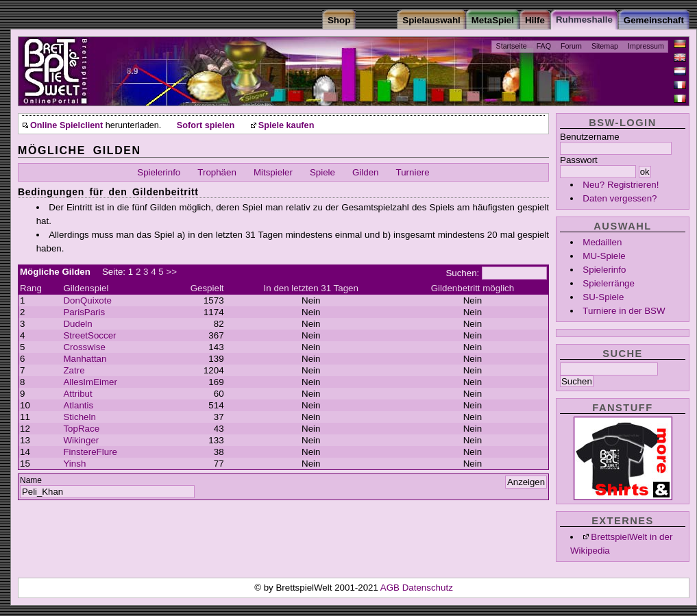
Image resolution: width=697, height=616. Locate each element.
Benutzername (590, 137)
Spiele (322, 172)
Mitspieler (273, 172)
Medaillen (602, 242)
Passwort (579, 160)
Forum (571, 46)
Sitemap (605, 46)
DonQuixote (87, 300)
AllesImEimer (90, 382)
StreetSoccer (89, 335)
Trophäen (217, 172)
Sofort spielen (206, 125)
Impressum (646, 46)
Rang (31, 288)
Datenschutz (428, 588)
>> (171, 272)
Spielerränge (609, 283)
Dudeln (77, 324)
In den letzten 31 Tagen (311, 288)
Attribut (77, 394)
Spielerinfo (604, 270)
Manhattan (85, 359)
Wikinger (81, 440)
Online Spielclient (66, 125)
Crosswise (84, 347)
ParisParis (84, 312)
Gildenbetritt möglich (473, 288)
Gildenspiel (86, 288)
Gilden (366, 172)
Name (31, 480)
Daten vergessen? (620, 198)
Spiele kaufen (286, 125)
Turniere (413, 172)
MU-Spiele (604, 256)
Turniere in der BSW (624, 311)
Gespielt (207, 288)
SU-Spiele (603, 297)
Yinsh (74, 464)
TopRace (81, 429)
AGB (391, 588)
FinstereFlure (90, 452)
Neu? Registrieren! (621, 185)
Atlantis (78, 405)
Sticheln (79, 417)
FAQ (544, 46)
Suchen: (462, 273)
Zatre (74, 370)
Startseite (512, 46)
